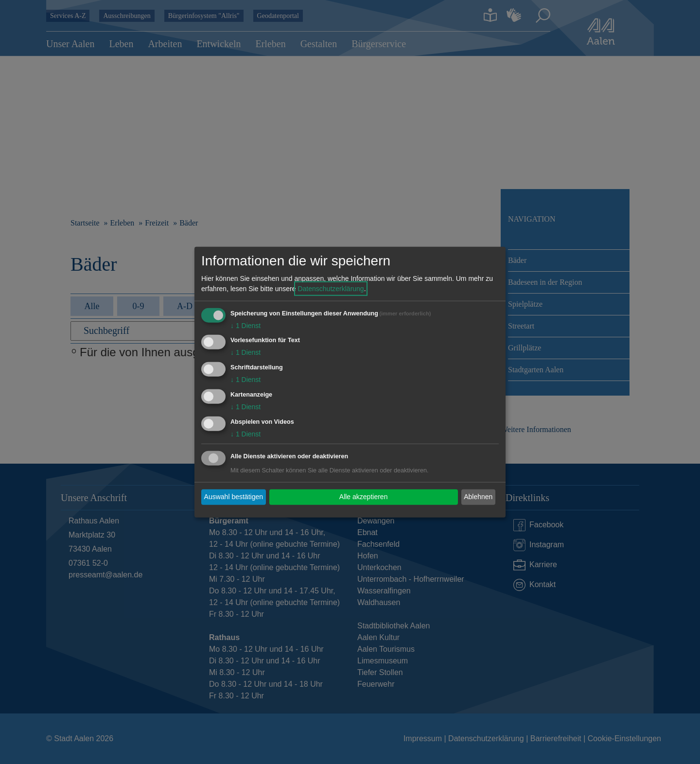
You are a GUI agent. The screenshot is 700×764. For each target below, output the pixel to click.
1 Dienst (245, 325)
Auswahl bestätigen (234, 497)
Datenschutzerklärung (331, 288)
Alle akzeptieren (364, 497)
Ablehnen (478, 497)
